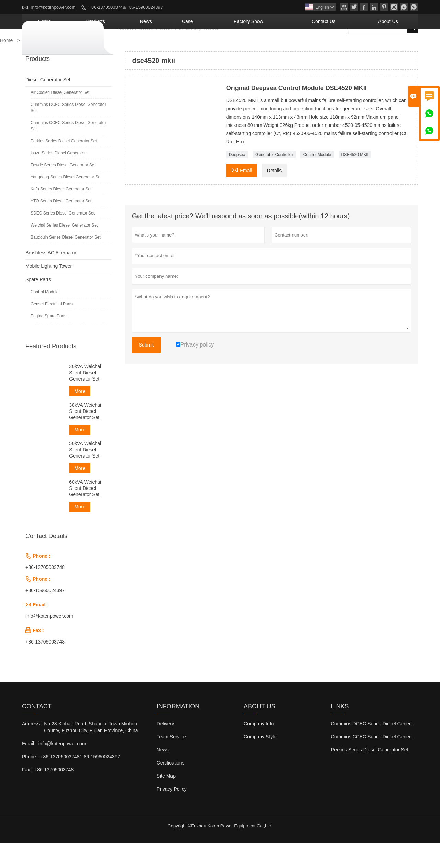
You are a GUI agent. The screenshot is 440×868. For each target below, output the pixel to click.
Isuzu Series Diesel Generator (58, 178)
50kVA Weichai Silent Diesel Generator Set (85, 475)
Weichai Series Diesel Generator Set (64, 250)
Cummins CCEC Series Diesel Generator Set (68, 151)
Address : (32, 749)
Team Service (171, 762)
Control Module (317, 180)
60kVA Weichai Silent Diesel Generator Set (85, 513)
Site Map (166, 801)
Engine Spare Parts (48, 341)
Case (243, 46)
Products (173, 46)
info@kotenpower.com (53, 7)
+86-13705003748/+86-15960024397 (126, 7)
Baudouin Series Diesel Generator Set (65, 262)
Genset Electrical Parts (52, 329)
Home (134, 46)
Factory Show (289, 46)
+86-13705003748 (45, 592)
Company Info (259, 749)
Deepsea (237, 180)
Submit (146, 370)
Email (242, 195)
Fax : (27, 795)
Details (274, 196)
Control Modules (46, 317)
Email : (29, 769)
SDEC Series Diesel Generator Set (63, 238)
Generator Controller (274, 180)
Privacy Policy (172, 814)
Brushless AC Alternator (51, 278)
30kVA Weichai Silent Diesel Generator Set (85, 398)
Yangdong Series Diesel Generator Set (66, 202)
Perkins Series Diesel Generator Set (64, 166)
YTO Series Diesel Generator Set (61, 226)
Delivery (166, 749)
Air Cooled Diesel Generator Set (60, 118)
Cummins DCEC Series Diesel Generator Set (68, 133)
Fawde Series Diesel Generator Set (63, 190)
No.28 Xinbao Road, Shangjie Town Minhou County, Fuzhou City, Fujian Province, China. (92, 752)
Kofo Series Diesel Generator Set (61, 214)
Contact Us (346, 46)
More (80, 416)
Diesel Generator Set (48, 105)
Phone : (30, 782)
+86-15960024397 (45, 615)
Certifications (171, 788)
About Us (395, 46)
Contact (37, 732)
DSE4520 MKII (355, 180)
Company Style (260, 762)
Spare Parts (38, 305)
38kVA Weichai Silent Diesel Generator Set (85, 436)
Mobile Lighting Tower (49, 291)
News (211, 46)
